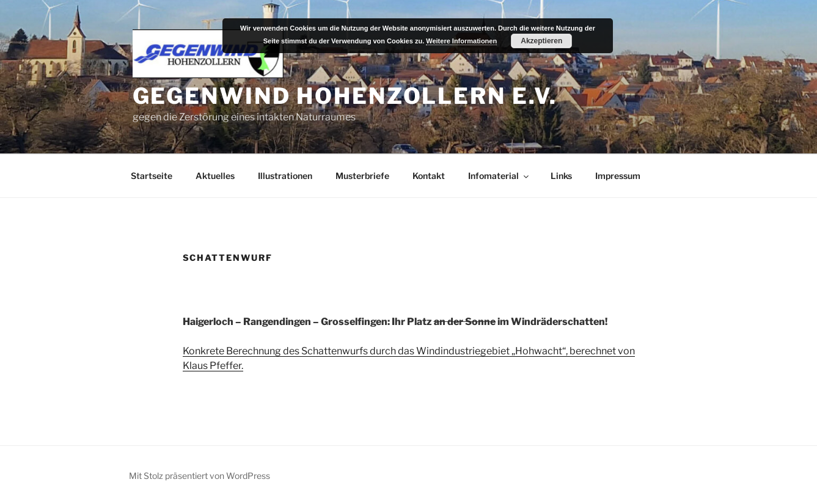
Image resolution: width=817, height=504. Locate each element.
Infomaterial (499, 176)
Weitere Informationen (461, 41)
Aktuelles (215, 176)
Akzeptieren (541, 41)
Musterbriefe (362, 176)
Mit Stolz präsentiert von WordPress (200, 476)
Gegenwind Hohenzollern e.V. (345, 96)
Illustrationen (285, 176)
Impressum (618, 176)
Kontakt (429, 176)
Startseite (152, 176)
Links (561, 176)
